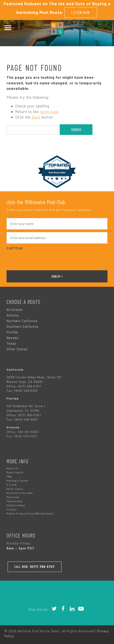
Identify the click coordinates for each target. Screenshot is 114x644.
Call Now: (35, 567)
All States (15, 310)
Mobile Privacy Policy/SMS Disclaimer (30, 514)
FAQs (9, 476)
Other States (17, 349)
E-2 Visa (12, 485)
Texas (11, 343)
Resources (13, 497)
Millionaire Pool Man (20, 493)
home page (49, 111)
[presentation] (40, 260)
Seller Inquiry (15, 489)
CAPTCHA (15, 248)
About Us (12, 468)
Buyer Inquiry (15, 472)
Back (36, 117)
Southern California (22, 326)
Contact (12, 509)
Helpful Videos (16, 505)
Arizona (13, 315)
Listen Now (81, 12)
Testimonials (14, 501)
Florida (12, 332)
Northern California (22, 321)
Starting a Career (17, 481)
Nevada (12, 338)
